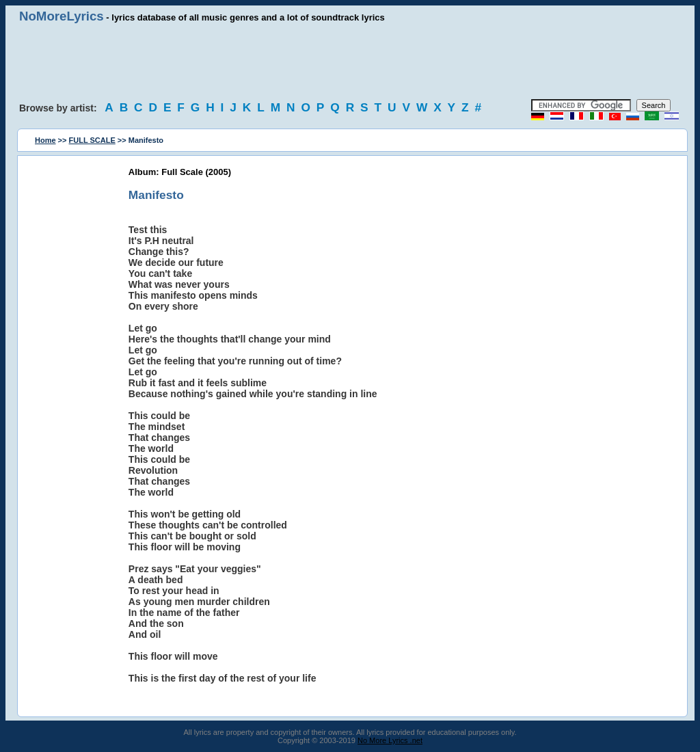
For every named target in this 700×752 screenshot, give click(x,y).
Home (45, 140)
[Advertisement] (350, 62)
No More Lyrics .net (390, 740)
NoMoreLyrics (62, 16)
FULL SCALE (92, 140)
